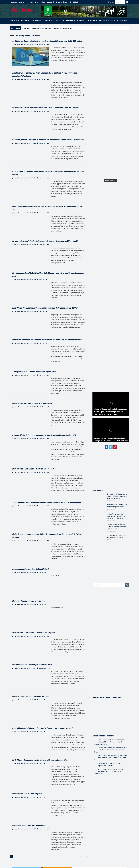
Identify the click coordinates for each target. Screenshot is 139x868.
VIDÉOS (123, 21)
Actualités (42, 143)
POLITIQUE (36, 21)
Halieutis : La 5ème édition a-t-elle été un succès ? (33, 469)
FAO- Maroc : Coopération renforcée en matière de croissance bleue (40, 760)
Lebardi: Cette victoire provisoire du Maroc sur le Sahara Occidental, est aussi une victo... (110, 750)
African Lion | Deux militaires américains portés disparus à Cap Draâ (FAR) (47, 28)
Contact (30, 2)
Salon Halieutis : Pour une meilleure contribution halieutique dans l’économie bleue (47, 502)
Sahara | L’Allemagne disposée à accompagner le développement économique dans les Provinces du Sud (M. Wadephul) (111, 412)
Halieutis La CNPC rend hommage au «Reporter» (32, 403)
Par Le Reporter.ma (20, 45)
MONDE (80, 21)
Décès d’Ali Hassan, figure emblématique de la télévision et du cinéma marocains (117, 516)
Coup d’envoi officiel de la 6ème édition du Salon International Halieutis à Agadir (45, 108)
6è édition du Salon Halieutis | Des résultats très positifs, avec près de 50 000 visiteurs (48, 41)
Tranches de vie (62, 2)
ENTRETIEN (91, 21)
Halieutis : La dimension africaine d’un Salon (31, 696)
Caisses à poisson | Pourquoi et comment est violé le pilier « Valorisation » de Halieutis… (49, 140)
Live (37, 2)
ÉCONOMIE (48, 21)
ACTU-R (14, 21)
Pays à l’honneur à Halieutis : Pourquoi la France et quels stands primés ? (43, 728)
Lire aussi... (42, 668)
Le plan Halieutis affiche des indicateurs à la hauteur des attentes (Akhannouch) (45, 241)
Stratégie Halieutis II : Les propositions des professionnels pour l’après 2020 (44, 435)
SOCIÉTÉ (59, 21)
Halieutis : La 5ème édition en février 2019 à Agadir (33, 633)
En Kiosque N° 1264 (111, 181)
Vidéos (41, 573)
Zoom (41, 700)
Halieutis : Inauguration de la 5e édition (29, 601)
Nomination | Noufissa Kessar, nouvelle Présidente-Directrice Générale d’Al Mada (117, 496)
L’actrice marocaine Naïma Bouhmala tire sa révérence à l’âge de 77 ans (116, 527)
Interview (41, 280)
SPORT (114, 21)
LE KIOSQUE (74, 2)
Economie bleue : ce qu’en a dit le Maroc (29, 826)
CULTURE (70, 21)
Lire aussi (50, 2)
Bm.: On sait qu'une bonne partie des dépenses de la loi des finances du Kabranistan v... (108, 771)
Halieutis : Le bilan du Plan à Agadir (27, 794)
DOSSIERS (103, 21)
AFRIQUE (24, 21)
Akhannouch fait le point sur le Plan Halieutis (31, 569)
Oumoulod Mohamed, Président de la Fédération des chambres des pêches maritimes (47, 340)
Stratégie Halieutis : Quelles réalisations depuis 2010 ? (35, 372)
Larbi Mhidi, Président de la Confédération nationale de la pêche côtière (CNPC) (45, 308)
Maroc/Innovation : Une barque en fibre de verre (32, 665)
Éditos (43, 2)
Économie (42, 45)
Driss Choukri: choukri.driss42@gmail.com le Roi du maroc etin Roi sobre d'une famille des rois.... (110, 758)
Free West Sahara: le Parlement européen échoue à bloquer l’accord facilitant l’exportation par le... (110, 742)
